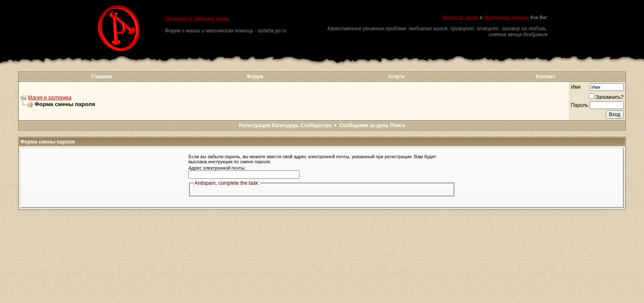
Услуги (396, 77)
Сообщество (319, 125)
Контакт (546, 77)
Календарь (285, 125)
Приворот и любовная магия (197, 19)
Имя (576, 87)
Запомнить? (606, 97)
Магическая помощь (506, 17)
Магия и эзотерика (50, 98)
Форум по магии (460, 17)
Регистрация (255, 125)
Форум (255, 77)
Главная (102, 77)
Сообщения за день (364, 125)
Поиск (398, 125)
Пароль (580, 105)
